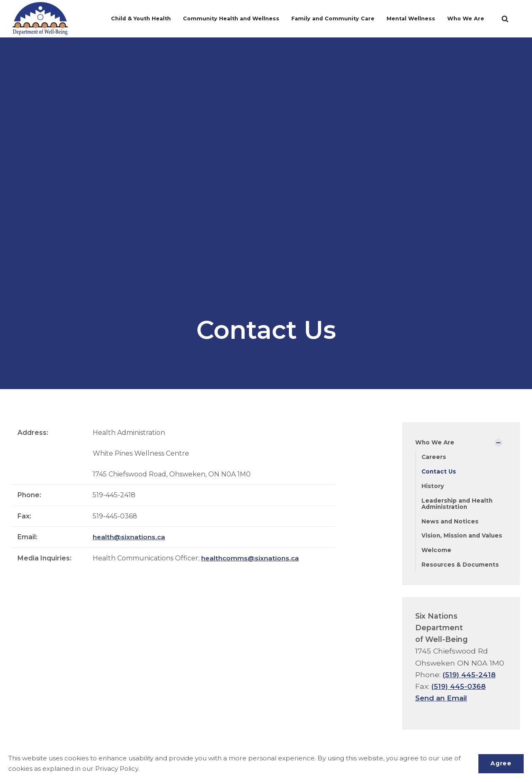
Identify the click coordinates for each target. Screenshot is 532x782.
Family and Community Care (333, 19)
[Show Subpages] (498, 443)
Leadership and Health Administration (458, 504)
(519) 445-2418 (470, 677)
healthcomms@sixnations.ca (251, 558)
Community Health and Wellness (229, 19)
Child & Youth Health (138, 19)
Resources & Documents (461, 567)
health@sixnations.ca (129, 537)
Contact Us (439, 472)
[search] (505, 19)
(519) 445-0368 (460, 688)
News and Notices (450, 523)
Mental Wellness (413, 19)
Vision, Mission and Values (463, 537)
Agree (500, 763)
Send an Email (442, 700)
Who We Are (468, 19)
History (433, 487)
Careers (434, 457)
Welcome (436, 552)
